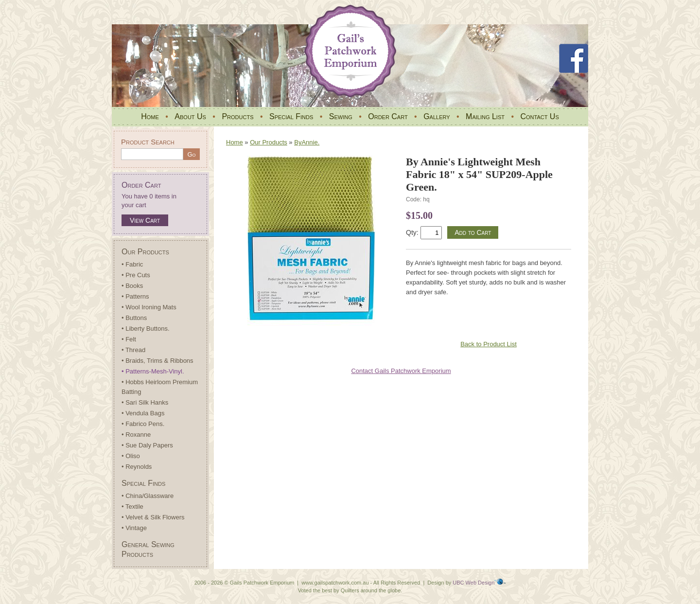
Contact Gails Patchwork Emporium (401, 371)
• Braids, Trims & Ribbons (157, 361)
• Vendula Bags (143, 413)
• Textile (132, 506)
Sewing (341, 116)
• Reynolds (137, 467)
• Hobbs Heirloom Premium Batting (160, 387)
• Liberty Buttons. (146, 329)
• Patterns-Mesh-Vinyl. (153, 371)
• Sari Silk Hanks (145, 402)
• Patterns (135, 296)
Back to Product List (489, 344)
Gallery (437, 116)
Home (150, 116)
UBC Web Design (473, 583)
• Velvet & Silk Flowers (153, 517)
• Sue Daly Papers (147, 445)
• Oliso (131, 456)
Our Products (145, 252)
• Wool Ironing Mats (149, 307)
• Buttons (134, 318)
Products (237, 116)
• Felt (129, 339)
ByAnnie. (307, 142)
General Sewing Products (148, 549)
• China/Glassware (148, 496)
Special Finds (291, 116)
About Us (190, 116)
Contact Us (539, 116)
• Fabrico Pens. (143, 424)
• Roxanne (136, 435)
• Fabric (132, 264)
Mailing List (485, 116)
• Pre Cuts (136, 275)
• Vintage (134, 528)
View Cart (145, 220)
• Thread (133, 350)
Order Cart (388, 116)
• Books (132, 286)
